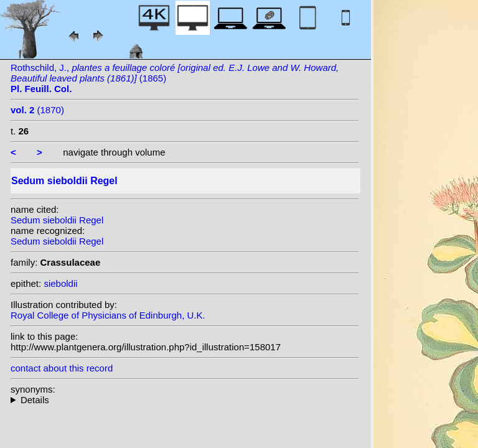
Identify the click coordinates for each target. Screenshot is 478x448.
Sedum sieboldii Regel (57, 220)
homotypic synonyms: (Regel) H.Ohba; (185, 400)
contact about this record (62, 368)
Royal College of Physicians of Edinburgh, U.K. (108, 315)
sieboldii (60, 283)
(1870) (37, 110)
